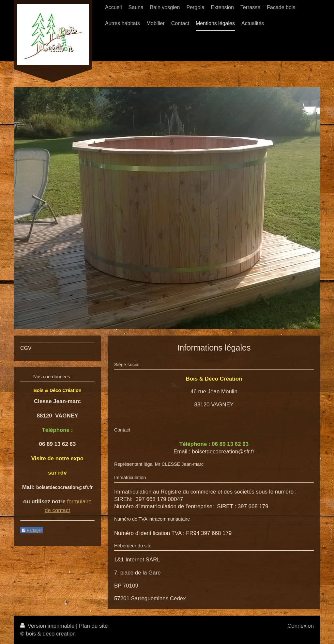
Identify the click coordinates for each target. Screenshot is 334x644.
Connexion (301, 626)
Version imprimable (48, 626)
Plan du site (93, 626)
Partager (32, 530)
